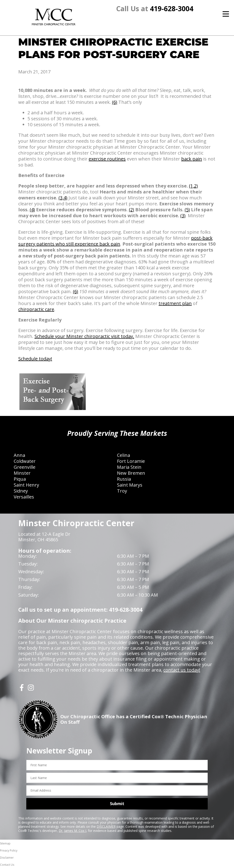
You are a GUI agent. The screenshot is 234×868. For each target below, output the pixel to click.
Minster (22, 473)
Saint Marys (130, 485)
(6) (115, 102)
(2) (132, 210)
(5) (187, 210)
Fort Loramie (131, 461)
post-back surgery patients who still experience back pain (115, 241)
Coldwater (25, 461)
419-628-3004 (172, 9)
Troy (122, 491)
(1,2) (193, 186)
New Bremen (131, 473)
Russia (124, 479)
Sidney (21, 491)
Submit (117, 804)
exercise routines (107, 159)
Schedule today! (35, 359)
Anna (19, 455)
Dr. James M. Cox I (72, 831)
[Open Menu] (226, 14)
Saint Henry (26, 485)
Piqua (20, 479)
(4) (32, 210)
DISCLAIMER (106, 826)
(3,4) (63, 198)
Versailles (24, 497)
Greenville (25, 467)
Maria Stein (129, 467)
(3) (183, 216)
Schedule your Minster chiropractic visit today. (84, 336)
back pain (192, 159)
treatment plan (175, 303)
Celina (124, 455)
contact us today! (182, 670)
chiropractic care (36, 309)
